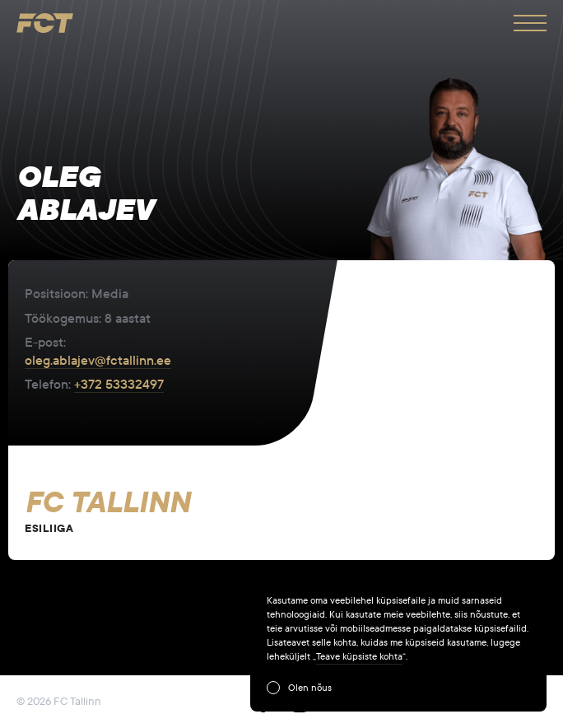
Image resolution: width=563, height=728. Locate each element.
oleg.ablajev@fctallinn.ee (98, 360)
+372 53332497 (119, 384)
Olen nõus (310, 688)
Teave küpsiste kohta (359, 656)
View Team (281, 511)
